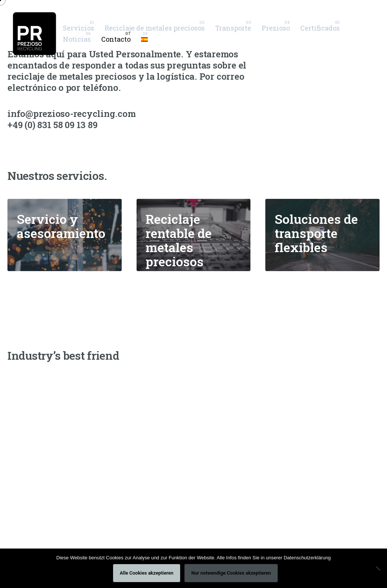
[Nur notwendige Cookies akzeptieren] (378, 568)
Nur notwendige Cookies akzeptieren (231, 573)
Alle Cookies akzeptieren (147, 573)
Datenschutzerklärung (307, 558)
